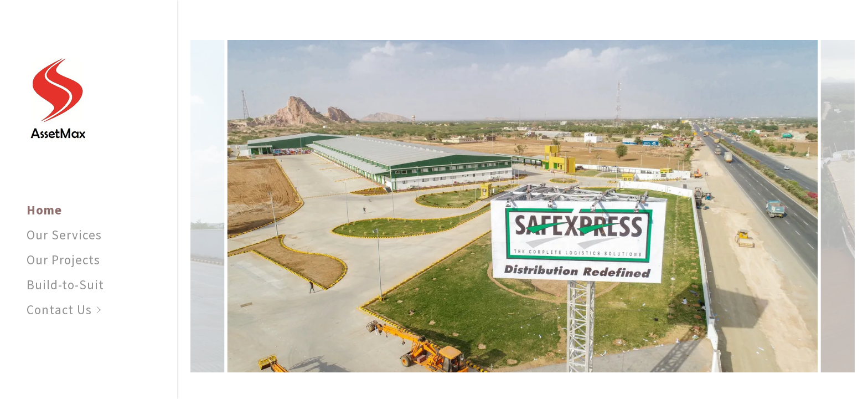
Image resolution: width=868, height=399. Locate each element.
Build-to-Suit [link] (65, 285)
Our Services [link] (64, 235)
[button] (102, 310)
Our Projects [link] (63, 260)
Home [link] (44, 210)
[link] (58, 96)
